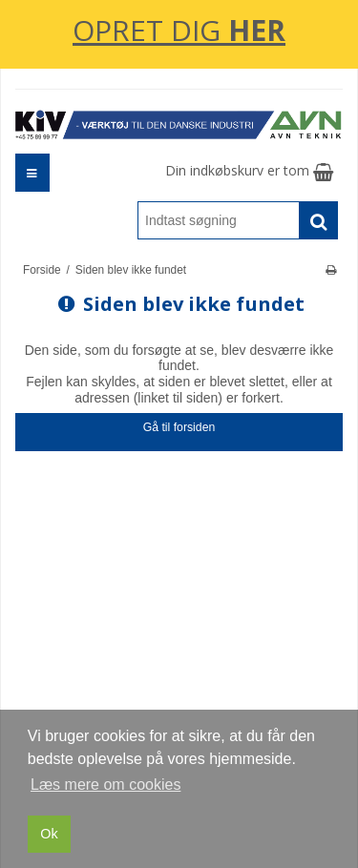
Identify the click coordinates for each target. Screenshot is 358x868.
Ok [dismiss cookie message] (49, 834)
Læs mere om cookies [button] (105, 785)
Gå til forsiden (179, 427)
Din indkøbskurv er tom (249, 170)
